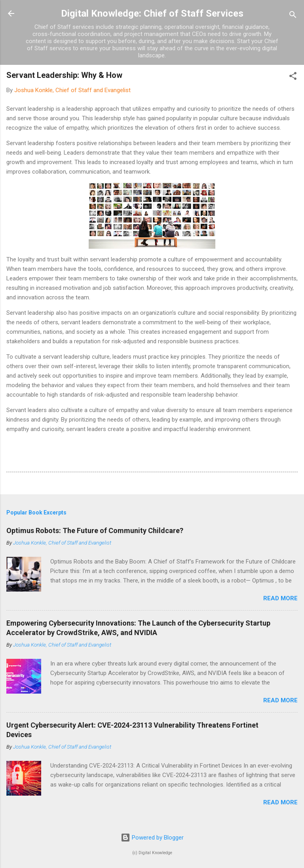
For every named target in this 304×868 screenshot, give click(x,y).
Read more (280, 598)
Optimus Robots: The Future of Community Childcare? (95, 530)
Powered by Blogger (152, 838)
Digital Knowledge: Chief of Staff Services (152, 13)
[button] (293, 77)
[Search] (293, 16)
